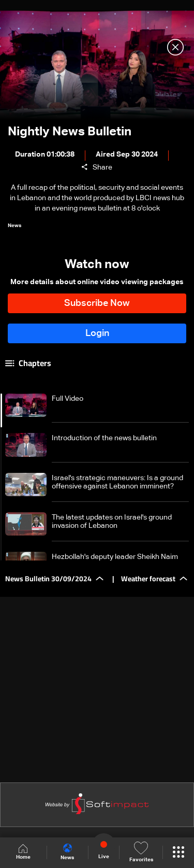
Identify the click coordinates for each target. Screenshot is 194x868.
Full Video (68, 399)
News (67, 852)
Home (23, 852)
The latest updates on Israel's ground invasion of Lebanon (112, 522)
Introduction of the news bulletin (104, 438)
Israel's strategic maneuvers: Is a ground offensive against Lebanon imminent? (117, 482)
